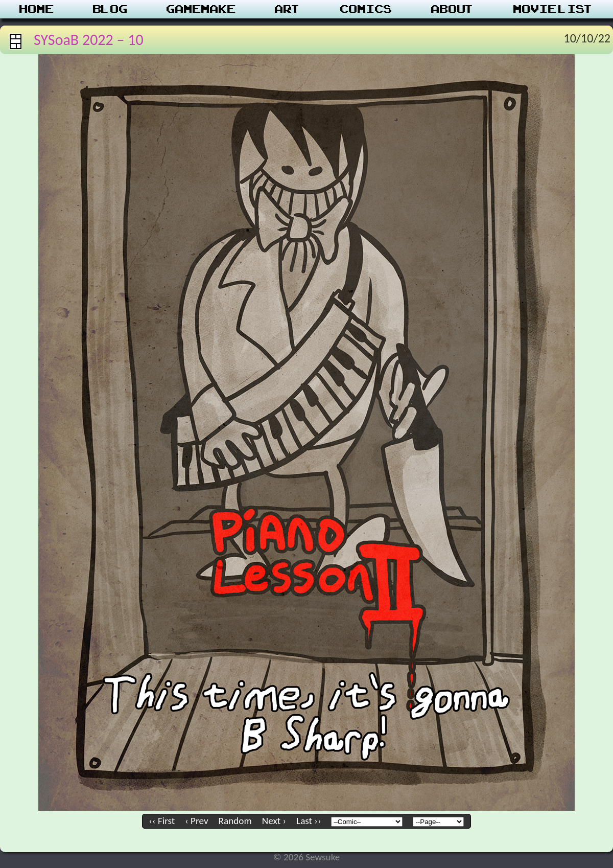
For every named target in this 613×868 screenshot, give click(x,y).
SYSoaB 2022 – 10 (89, 40)
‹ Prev (196, 821)
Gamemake (201, 9)
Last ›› (309, 821)
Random (235, 821)
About (453, 9)
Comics (366, 9)
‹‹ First (162, 821)
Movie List (553, 9)
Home (37, 9)
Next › (274, 821)
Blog (110, 9)
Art (288, 9)
